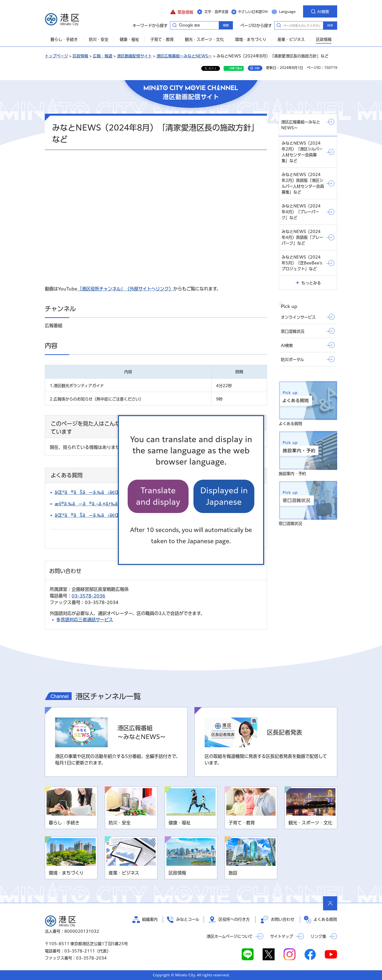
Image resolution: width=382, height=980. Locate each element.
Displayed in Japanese (224, 496)
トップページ (56, 56)
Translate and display (158, 496)
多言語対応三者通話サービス (85, 620)
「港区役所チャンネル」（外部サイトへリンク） (125, 289)
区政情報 (80, 56)
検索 (330, 25)
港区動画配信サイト (134, 56)
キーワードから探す (174, 25)
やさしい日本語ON (253, 12)
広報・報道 (103, 56)
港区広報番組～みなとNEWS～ (184, 56)
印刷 (257, 68)
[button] (182, 11)
